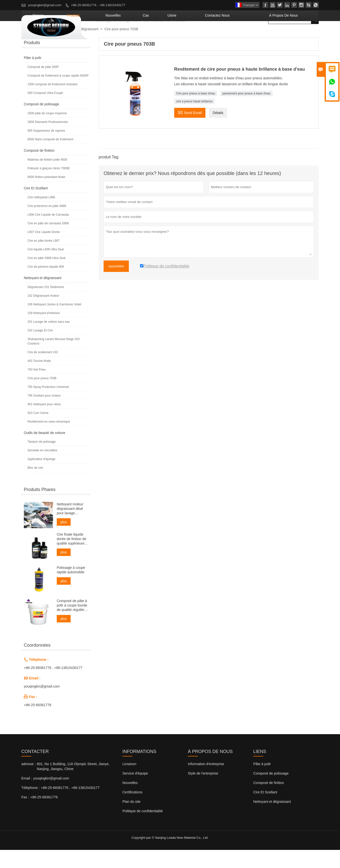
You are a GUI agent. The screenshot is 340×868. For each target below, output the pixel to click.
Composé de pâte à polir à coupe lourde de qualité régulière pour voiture (72, 623)
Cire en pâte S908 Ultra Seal (46, 276)
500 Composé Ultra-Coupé (45, 111)
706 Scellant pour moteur (44, 414)
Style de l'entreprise (203, 791)
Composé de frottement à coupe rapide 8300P (58, 94)
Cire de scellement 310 (43, 370)
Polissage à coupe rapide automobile (71, 588)
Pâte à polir (33, 76)
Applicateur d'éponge (41, 477)
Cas (187, 33)
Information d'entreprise (206, 782)
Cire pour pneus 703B (42, 396)
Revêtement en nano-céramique (49, 440)
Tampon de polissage (42, 460)
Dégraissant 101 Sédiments (46, 305)
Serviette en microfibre (42, 468)
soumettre (116, 284)
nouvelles (162, 33)
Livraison (129, 782)
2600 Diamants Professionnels (48, 140)
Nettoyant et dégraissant (80, 47)
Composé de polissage (41, 122)
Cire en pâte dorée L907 (43, 259)
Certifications (132, 810)
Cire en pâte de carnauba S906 (48, 241)
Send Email (190, 130)
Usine (207, 33)
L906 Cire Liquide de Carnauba (48, 233)
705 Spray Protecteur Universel (48, 405)
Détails (218, 131)
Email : (27, 796)
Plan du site (131, 820)
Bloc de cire (35, 486)
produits (132, 33)
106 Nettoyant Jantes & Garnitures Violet (54, 322)
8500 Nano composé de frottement (50, 157)
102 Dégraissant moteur (43, 314)
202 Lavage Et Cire (40, 348)
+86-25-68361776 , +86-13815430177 (98, 5)
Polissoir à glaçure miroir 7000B (48, 186)
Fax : (25, 815)
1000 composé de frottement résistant (52, 102)
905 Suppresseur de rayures (46, 149)
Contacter (35, 770)
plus (64, 540)
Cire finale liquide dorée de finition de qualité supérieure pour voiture (71, 557)
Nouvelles (130, 801)
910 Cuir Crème (38, 431)
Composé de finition (39, 169)
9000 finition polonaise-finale (46, 195)
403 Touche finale (39, 379)
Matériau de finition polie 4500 (47, 178)
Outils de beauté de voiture (44, 451)
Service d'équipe (135, 791)
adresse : (28, 782)
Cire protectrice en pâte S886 (47, 224)
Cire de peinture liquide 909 (46, 285)
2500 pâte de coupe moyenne (47, 131)
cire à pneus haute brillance (194, 119)
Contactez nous (242, 33)
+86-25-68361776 (38, 723)
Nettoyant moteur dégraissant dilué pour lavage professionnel (70, 527)
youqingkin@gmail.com (45, 5)
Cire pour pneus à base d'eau (196, 112)
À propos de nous (292, 33)
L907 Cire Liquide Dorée (44, 250)
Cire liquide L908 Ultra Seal (46, 267)
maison (105, 33)
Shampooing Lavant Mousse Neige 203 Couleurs (54, 359)
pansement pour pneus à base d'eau (246, 112)
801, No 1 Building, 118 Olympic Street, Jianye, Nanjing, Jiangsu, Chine (73, 784)
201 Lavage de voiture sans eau (49, 340)
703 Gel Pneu (37, 388)
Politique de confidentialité (143, 829)
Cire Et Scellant (36, 206)
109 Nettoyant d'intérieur (44, 331)
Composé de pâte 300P (43, 85)
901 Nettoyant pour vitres (44, 422)
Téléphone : (30, 806)
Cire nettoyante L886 (41, 215)
